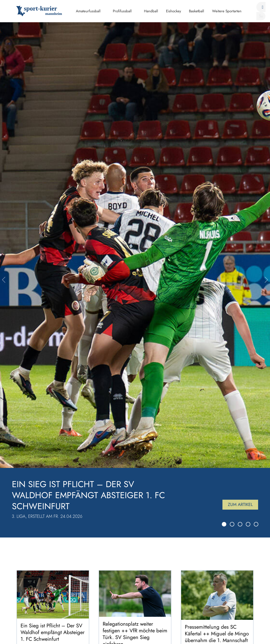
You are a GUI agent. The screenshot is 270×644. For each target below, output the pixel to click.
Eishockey (173, 11)
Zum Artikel (240, 505)
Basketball (197, 11)
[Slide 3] (240, 524)
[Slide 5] (256, 524)
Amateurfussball (88, 11)
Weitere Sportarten (227, 11)
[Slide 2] (232, 524)
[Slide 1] (224, 524)
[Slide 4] (248, 524)
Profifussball (122, 11)
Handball (151, 11)
